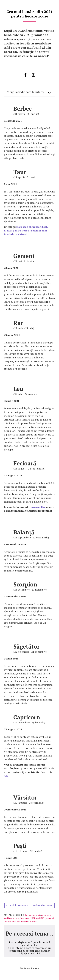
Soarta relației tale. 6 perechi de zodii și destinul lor (29, 944)
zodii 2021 (41, 918)
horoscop (30, 915)
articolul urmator (43, 905)
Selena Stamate (31, 968)
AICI (7, 776)
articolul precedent (17, 905)
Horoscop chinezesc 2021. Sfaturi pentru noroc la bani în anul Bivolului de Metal (26, 231)
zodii (38, 915)
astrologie (46, 915)
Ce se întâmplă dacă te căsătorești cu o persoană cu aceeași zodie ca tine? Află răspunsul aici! (29, 951)
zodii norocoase (12, 918)
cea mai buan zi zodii (27, 921)
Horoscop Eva (37, 507)
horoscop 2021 (28, 918)
